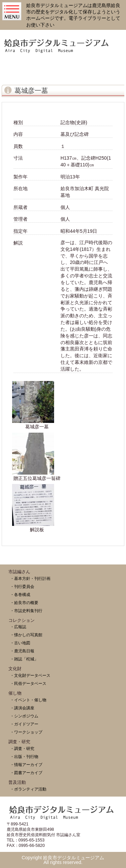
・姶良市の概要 (24, 603)
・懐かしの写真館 (26, 635)
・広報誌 (18, 627)
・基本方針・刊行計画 (30, 578)
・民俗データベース (28, 683)
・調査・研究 (22, 748)
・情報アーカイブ (26, 765)
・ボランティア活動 (28, 789)
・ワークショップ (26, 732)
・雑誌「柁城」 (24, 659)
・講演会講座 (22, 708)
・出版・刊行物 (24, 756)
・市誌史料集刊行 (26, 611)
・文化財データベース (30, 675)
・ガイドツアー (24, 724)
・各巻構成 (20, 594)
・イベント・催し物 (28, 700)
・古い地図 (20, 643)
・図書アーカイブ (26, 773)
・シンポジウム (24, 716)
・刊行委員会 (22, 586)
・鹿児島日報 (22, 651)
